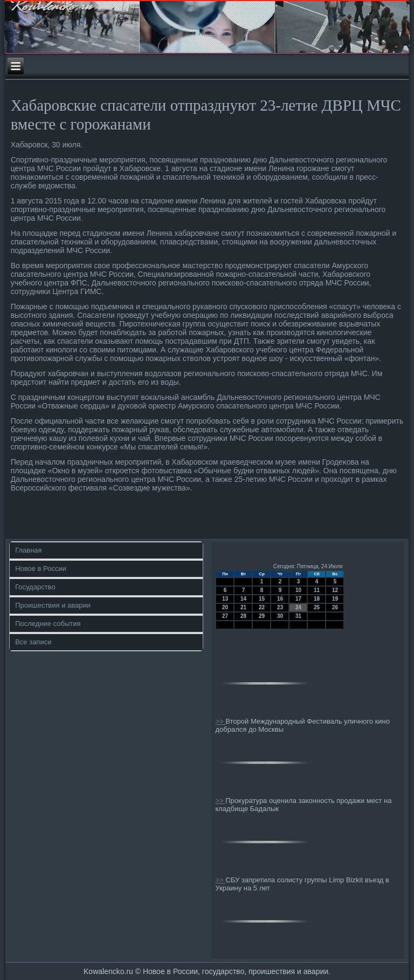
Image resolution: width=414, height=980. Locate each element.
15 (262, 599)
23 (280, 607)
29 (262, 616)
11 (317, 590)
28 (243, 616)
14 (243, 599)
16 (280, 599)
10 (298, 590)
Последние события (48, 624)
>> (220, 721)
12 (335, 590)
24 (298, 607)
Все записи (33, 642)
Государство (35, 587)
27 (225, 616)
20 (225, 607)
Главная (28, 550)
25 (317, 607)
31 (298, 616)
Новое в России (41, 569)
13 (225, 599)
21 (243, 607)
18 (317, 599)
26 (335, 607)
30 (280, 616)
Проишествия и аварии (53, 605)
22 (262, 607)
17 (298, 599)
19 (335, 599)
